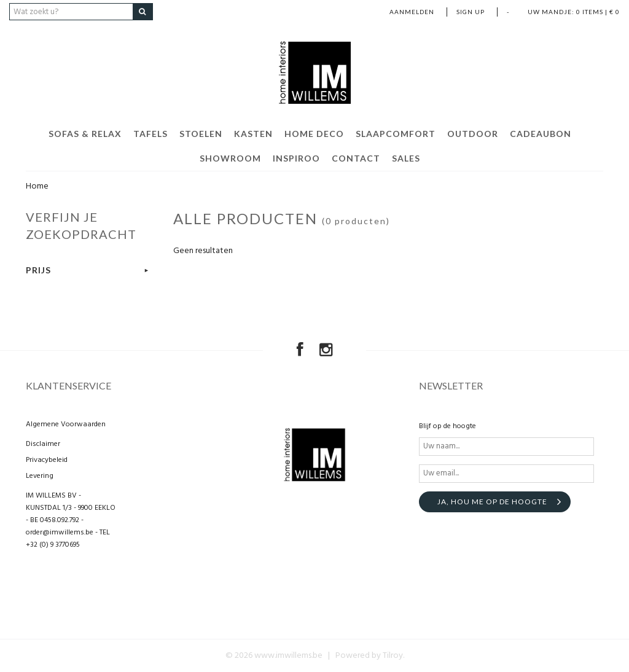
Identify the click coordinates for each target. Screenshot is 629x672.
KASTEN (253, 134)
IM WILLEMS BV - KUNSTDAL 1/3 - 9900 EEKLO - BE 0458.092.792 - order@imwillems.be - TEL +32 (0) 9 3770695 (71, 520)
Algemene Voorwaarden (66, 424)
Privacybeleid (47, 460)
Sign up (471, 12)
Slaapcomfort (396, 134)
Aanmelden (412, 12)
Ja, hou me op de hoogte (492, 502)
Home (37, 186)
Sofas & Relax (85, 134)
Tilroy (393, 656)
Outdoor (473, 134)
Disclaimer (43, 444)
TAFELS (150, 134)
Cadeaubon (541, 134)
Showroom (230, 158)
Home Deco (314, 134)
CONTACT (356, 158)
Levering (40, 476)
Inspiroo (296, 158)
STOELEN (201, 134)
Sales (406, 158)
